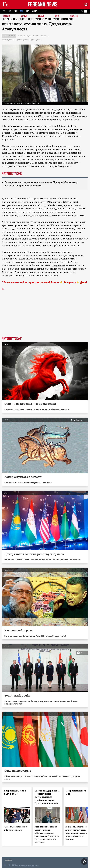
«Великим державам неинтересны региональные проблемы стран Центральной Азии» (47, 797)
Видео (41, 16)
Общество (45, 36)
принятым (30, 133)
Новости (6, 16)
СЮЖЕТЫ (74, 16)
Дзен (83, 282)
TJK (16, 11)
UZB (28, 11)
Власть (36, 36)
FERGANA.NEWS (43, 5)
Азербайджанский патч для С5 (15, 792)
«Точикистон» (79, 116)
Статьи (24, 16)
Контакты (8, 860)
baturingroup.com (29, 866)
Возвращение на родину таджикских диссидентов (22, 40)
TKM (21, 11)
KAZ (4, 11)
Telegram (69, 282)
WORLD (35, 11)
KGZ (10, 11)
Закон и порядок (25, 36)
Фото (57, 16)
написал (63, 146)
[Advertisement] (45, 318)
